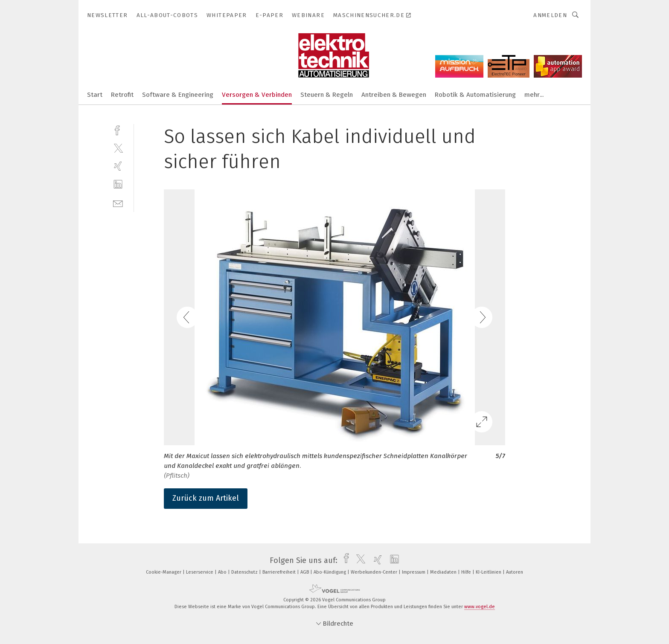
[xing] (118, 166)
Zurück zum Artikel (206, 498)
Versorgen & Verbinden (257, 95)
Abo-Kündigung (330, 572)
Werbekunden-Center (375, 572)
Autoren (515, 572)
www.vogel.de (480, 607)
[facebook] (118, 129)
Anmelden (550, 15)
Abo (223, 572)
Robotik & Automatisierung (475, 95)
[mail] (118, 203)
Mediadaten (444, 572)
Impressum (414, 572)
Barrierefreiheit (280, 572)
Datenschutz (245, 572)
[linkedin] (118, 184)
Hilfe (467, 572)
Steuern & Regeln (327, 95)
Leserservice (200, 572)
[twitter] (118, 148)
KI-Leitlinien (489, 572)
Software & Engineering (178, 95)
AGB (305, 572)
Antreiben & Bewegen (394, 95)
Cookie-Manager (164, 572)
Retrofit (122, 95)
